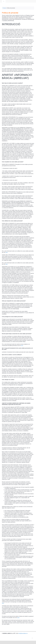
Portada (4, 8)
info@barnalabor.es (23, 633)
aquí (7, 252)
